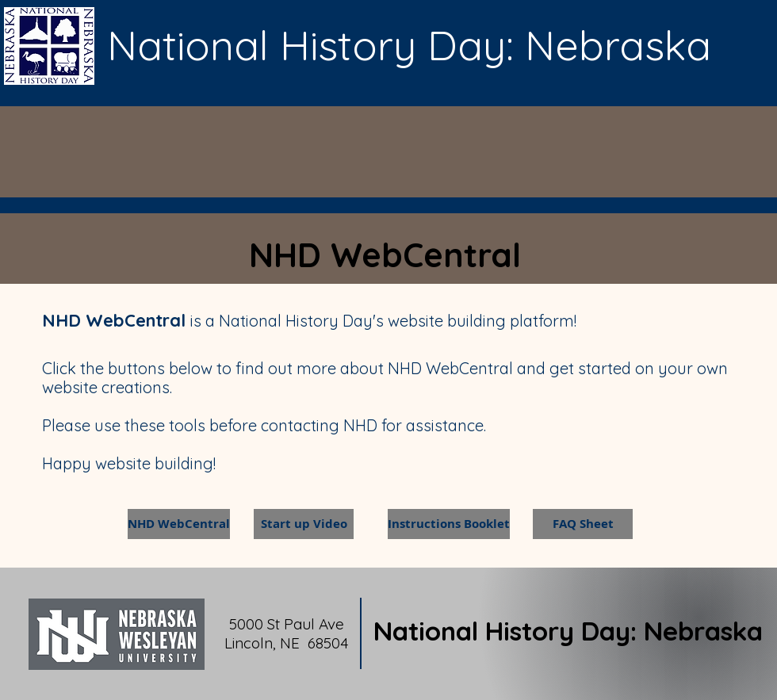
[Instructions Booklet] (449, 524)
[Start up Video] (304, 524)
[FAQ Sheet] (583, 524)
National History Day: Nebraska (568, 631)
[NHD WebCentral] (179, 524)
